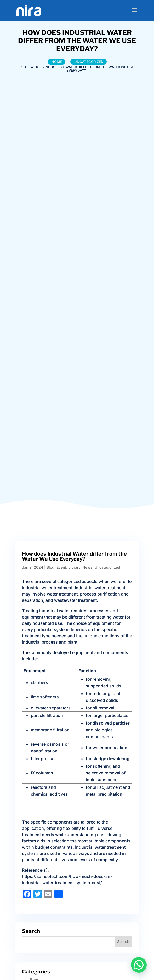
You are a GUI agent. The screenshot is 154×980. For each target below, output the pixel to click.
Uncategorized (107, 567)
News (87, 567)
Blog (50, 567)
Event (61, 567)
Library (74, 567)
